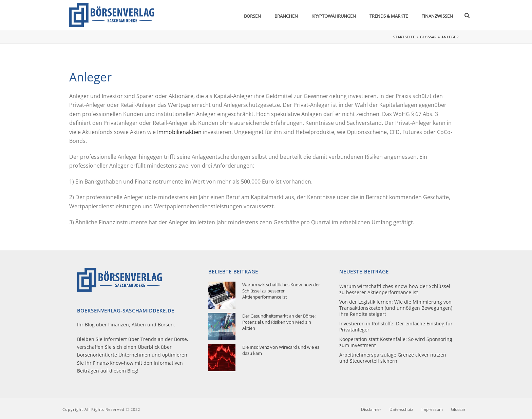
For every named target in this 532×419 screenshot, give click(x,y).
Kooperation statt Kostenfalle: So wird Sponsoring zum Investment (396, 342)
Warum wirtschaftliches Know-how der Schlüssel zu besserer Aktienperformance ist (281, 291)
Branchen (286, 16)
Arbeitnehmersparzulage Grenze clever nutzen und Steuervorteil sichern (393, 358)
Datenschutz (401, 410)
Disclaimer (371, 410)
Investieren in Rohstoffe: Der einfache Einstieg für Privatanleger (396, 327)
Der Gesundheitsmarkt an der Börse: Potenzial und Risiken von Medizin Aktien (279, 322)
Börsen (252, 16)
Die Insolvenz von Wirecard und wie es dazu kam (281, 350)
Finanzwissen (437, 16)
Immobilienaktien (179, 132)
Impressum (432, 410)
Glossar (428, 37)
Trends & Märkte (389, 16)
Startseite (404, 37)
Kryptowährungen (334, 16)
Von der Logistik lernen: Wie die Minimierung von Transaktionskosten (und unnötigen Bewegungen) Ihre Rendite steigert (396, 308)
